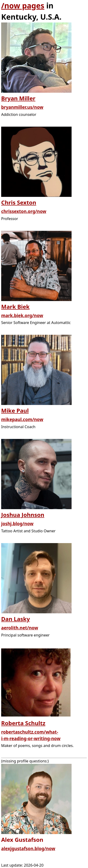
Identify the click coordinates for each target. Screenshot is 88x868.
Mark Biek (15, 307)
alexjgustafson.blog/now (28, 848)
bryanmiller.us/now (22, 107)
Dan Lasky (15, 619)
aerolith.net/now (20, 628)
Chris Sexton (19, 202)
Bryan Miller (18, 98)
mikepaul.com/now (22, 419)
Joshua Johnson (23, 515)
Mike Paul (15, 410)
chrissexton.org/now (24, 211)
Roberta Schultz (23, 723)
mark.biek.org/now (22, 315)
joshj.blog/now (17, 524)
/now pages (23, 6)
